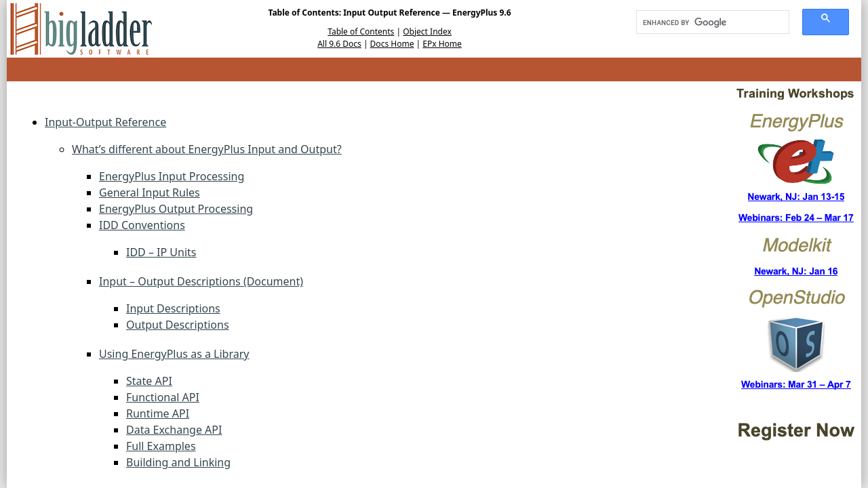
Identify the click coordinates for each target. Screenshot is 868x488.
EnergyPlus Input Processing (172, 176)
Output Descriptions (178, 325)
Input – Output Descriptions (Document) (201, 281)
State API (149, 381)
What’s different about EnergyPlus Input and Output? (207, 149)
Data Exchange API (174, 430)
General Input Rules (150, 192)
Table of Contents (361, 32)
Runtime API (158, 413)
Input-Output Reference (105, 122)
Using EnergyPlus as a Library (174, 354)
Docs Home (392, 44)
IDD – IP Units (161, 252)
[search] (708, 22)
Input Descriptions (173, 308)
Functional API (163, 397)
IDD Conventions (142, 225)
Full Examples (161, 446)
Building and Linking (178, 462)
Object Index (427, 32)
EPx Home (442, 44)
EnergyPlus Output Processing (176, 209)
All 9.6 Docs (339, 44)
